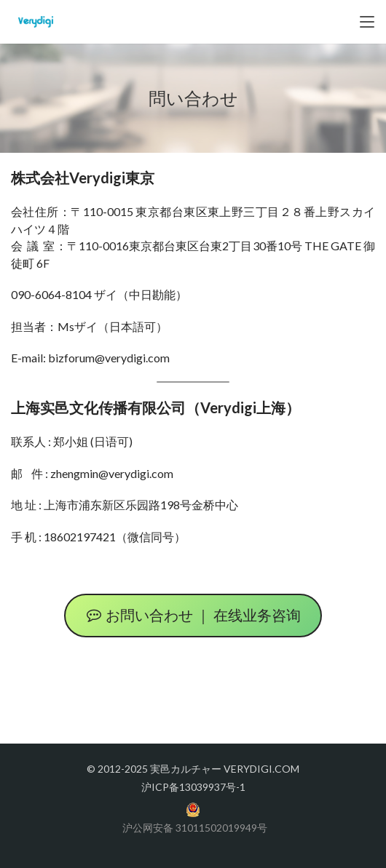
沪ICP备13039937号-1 (193, 787)
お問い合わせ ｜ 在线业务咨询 (193, 615)
